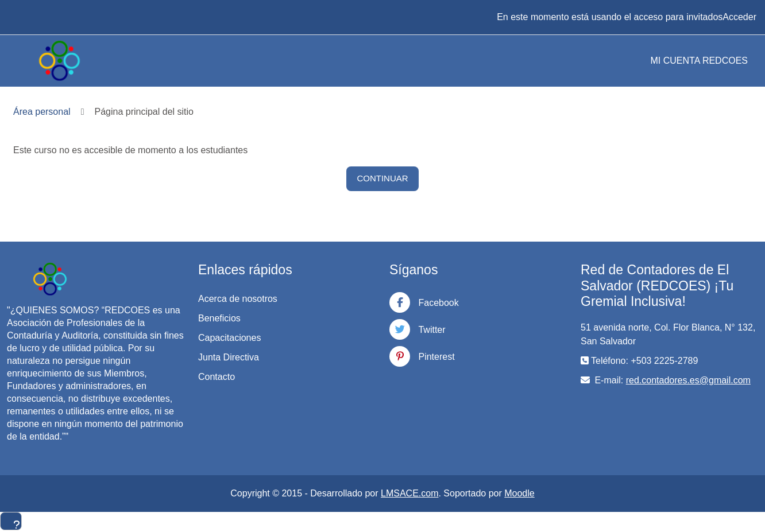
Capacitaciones (229, 338)
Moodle (519, 493)
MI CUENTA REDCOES (700, 61)
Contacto (217, 377)
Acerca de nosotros (238, 299)
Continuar (382, 178)
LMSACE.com (409, 493)
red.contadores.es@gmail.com (688, 380)
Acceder (739, 17)
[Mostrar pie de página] (11, 521)
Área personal (42, 112)
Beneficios (219, 318)
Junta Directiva (229, 357)
